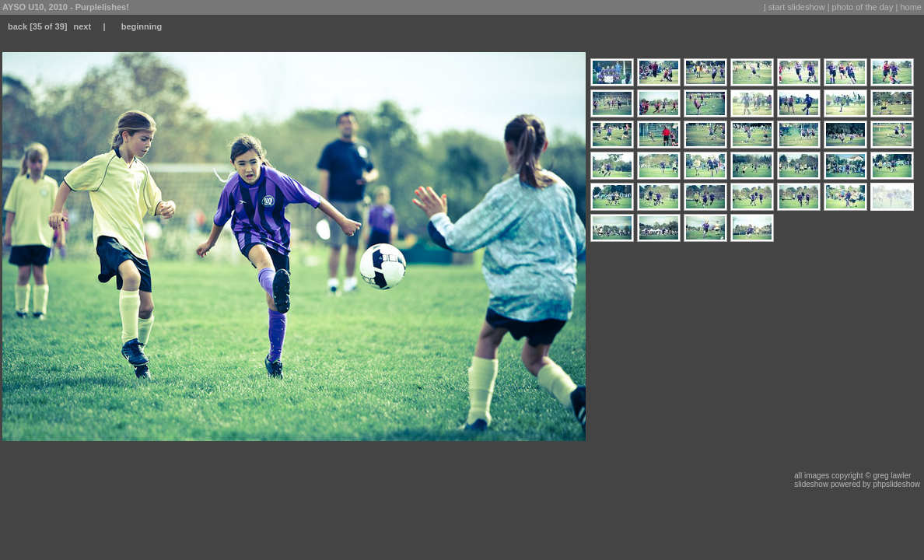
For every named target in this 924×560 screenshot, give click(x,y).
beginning (142, 26)
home (911, 7)
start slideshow (797, 7)
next (82, 26)
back (17, 26)
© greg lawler (888, 476)
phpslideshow (896, 484)
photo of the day (863, 7)
